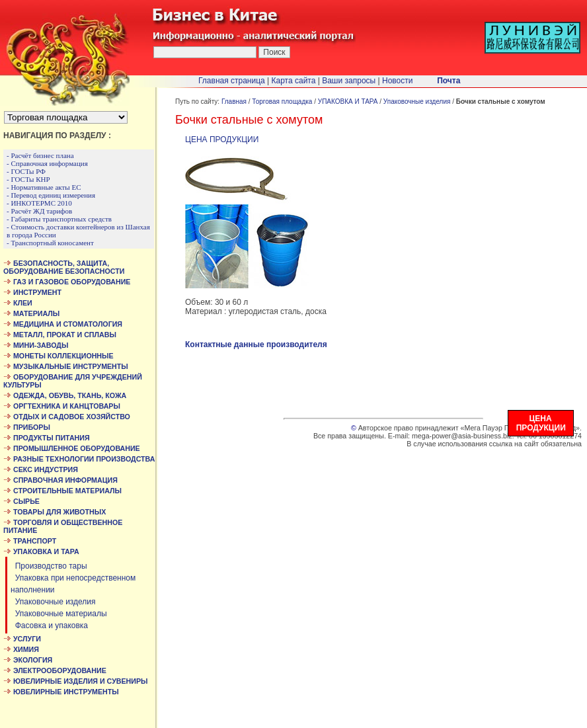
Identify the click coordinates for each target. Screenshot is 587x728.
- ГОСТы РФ (26, 171)
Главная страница (232, 81)
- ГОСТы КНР (28, 179)
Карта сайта (294, 81)
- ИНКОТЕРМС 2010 (39, 203)
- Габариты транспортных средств (59, 219)
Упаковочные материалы (59, 614)
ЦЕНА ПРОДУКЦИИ (222, 140)
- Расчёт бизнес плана (40, 155)
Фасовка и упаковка (49, 626)
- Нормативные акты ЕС (44, 187)
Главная (234, 101)
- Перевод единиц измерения (51, 195)
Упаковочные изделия (53, 602)
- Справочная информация (47, 163)
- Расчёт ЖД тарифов (39, 211)
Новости (397, 81)
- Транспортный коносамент (50, 243)
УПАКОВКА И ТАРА (348, 101)
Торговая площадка (282, 101)
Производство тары (49, 566)
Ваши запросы (349, 81)
